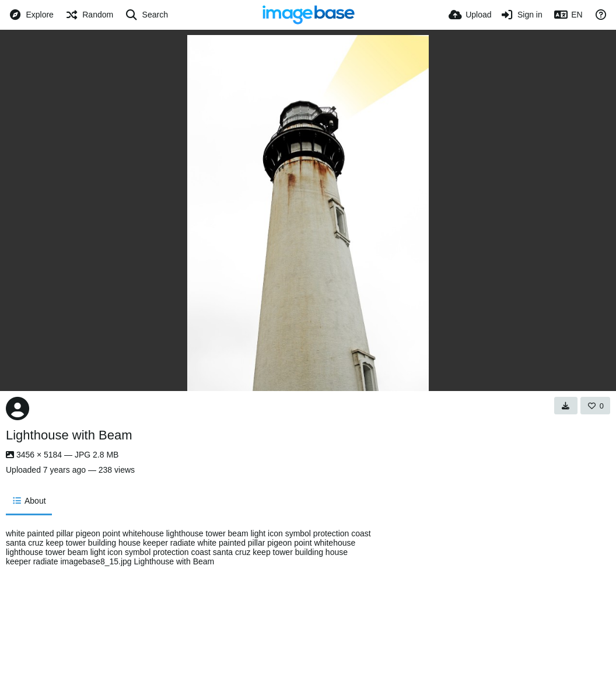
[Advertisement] (484, 608)
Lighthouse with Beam (69, 435)
